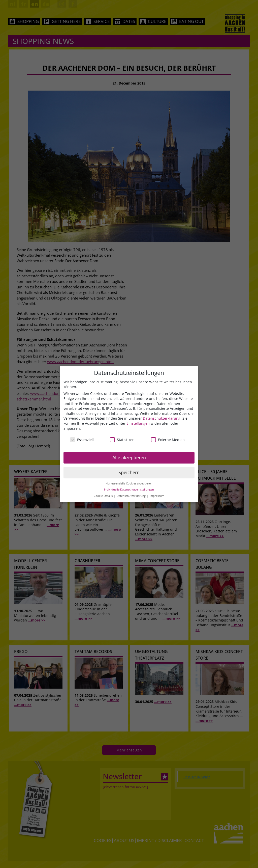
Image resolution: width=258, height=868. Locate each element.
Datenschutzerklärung (162, 418)
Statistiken (122, 440)
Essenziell (82, 440)
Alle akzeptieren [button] (129, 457)
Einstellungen (138, 423)
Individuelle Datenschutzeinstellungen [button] (129, 490)
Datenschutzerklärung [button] (132, 496)
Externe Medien (168, 440)
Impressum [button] (157, 496)
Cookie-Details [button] (104, 496)
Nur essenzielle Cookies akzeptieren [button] (129, 483)
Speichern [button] (129, 472)
